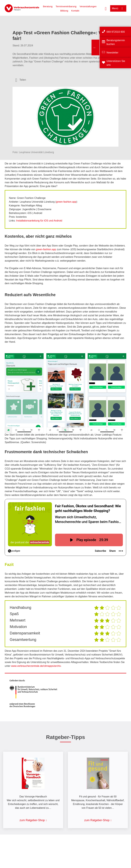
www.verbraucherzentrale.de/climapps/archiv (36, 666)
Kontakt (75, 11)
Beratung (48, 6)
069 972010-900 (116, 32)
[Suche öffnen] (106, 8)
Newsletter (113, 53)
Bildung (64, 11)
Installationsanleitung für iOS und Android (39, 221)
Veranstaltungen (88, 6)
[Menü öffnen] (118, 8)
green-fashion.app (46, 249)
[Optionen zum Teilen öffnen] (21, 80)
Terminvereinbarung (66, 6)
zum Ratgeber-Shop (32, 820)
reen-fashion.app (67, 202)
